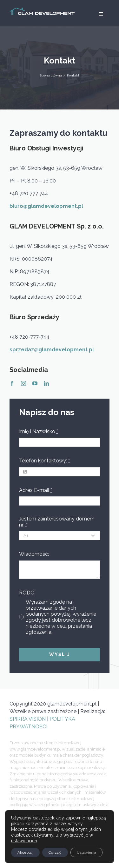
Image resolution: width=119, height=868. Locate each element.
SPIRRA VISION (28, 719)
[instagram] (23, 383)
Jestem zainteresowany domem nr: (57, 522)
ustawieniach (24, 841)
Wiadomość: (34, 554)
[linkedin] (46, 383)
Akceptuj (25, 852)
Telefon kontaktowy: (44, 461)
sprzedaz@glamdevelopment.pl (52, 350)
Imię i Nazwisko (39, 431)
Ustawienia (86, 852)
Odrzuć (55, 852)
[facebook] (12, 383)
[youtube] (35, 383)
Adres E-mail (36, 490)
